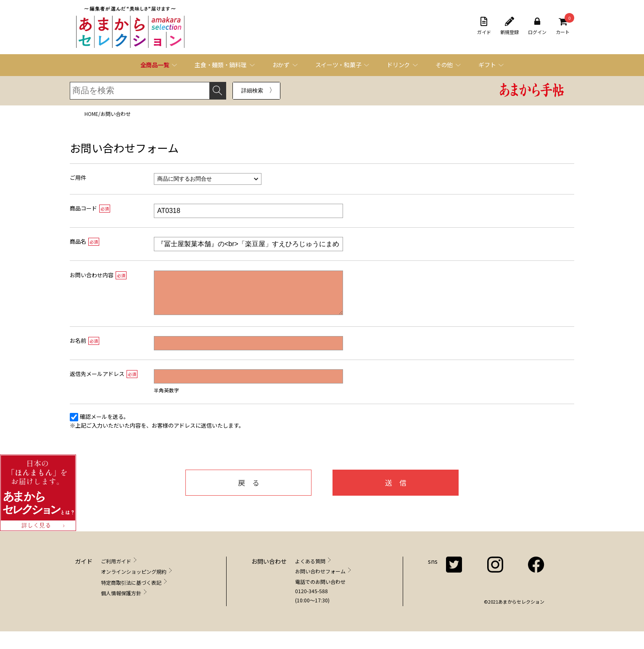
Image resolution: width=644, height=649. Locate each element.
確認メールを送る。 (104, 425)
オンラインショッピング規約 (134, 580)
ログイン (537, 26)
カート (563, 26)
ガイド (484, 26)
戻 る (249, 491)
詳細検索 (252, 91)
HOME (91, 114)
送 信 (396, 491)
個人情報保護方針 (121, 601)
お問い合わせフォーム (320, 579)
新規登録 (509, 26)
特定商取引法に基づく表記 (131, 591)
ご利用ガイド (116, 569)
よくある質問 (310, 569)
